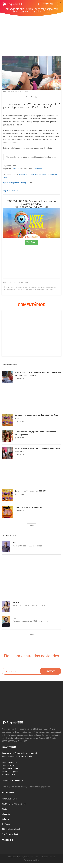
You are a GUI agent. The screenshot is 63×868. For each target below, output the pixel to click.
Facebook (7, 840)
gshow (26, 282)
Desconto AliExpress (10, 772)
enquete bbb (7, 191)
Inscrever (51, 671)
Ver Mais (32, 525)
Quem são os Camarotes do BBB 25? (30, 491)
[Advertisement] (32, 33)
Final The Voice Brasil (10, 834)
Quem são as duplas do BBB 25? (28, 507)
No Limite (5, 819)
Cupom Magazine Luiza (11, 768)
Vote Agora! (31, 242)
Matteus (16, 618)
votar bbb (15, 191)
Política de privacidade (32, 860)
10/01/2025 (19, 379)
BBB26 (4, 809)
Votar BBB (48, 4)
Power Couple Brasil (9, 799)
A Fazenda (6, 814)
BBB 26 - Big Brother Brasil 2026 (14, 804)
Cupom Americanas (9, 765)
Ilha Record (6, 824)
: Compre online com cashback (19, 753)
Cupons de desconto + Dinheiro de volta (17, 756)
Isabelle (16, 602)
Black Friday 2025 (8, 775)
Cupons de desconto (10, 762)
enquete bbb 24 (39, 169)
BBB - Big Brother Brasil (11, 829)
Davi (14, 543)
